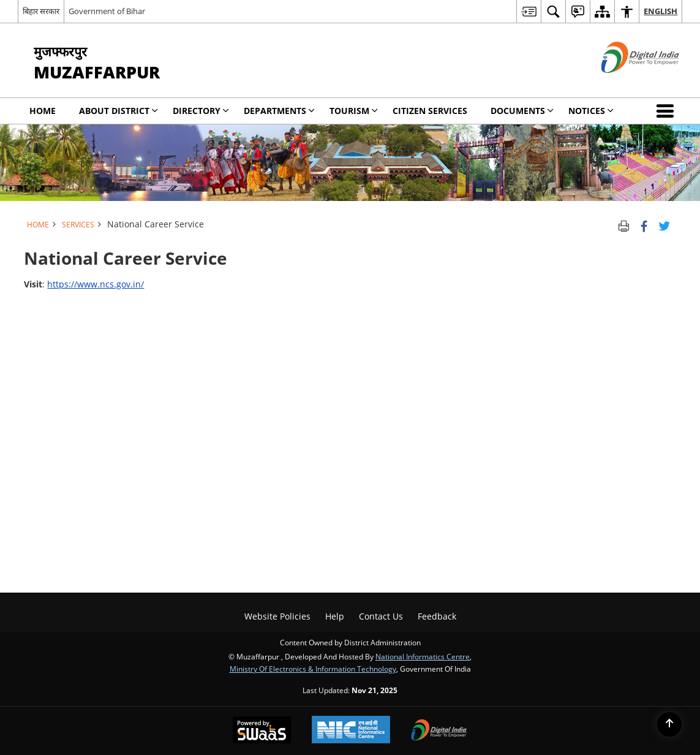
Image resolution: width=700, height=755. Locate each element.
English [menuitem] (660, 11)
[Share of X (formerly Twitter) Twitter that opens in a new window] (664, 224)
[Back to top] (669, 724)
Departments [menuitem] (279, 111)
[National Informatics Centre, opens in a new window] (351, 731)
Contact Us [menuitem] (381, 616)
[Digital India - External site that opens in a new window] (625, 83)
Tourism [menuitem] (354, 111)
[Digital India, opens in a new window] (439, 731)
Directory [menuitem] (201, 111)
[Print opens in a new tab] (624, 224)
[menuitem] (529, 11)
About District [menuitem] (119, 111)
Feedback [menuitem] (437, 616)
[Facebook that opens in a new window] (644, 224)
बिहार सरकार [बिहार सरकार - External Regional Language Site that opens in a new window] (41, 11)
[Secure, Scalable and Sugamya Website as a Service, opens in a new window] (262, 731)
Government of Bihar (107, 11)
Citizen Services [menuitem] (430, 111)
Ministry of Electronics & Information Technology (313, 669)
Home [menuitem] (43, 111)
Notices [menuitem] (591, 111)
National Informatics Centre (423, 656)
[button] (668, 111)
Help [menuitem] (335, 616)
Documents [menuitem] (522, 111)
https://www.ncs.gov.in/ (96, 284)
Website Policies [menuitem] (277, 616)
